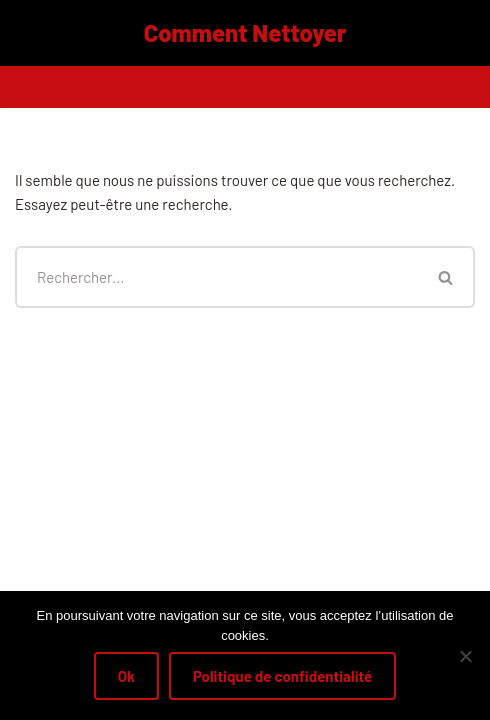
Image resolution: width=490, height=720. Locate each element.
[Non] (465, 656)
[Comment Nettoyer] (245, 33)
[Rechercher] (216, 277)
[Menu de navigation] (245, 87)
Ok (126, 676)
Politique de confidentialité (282, 676)
